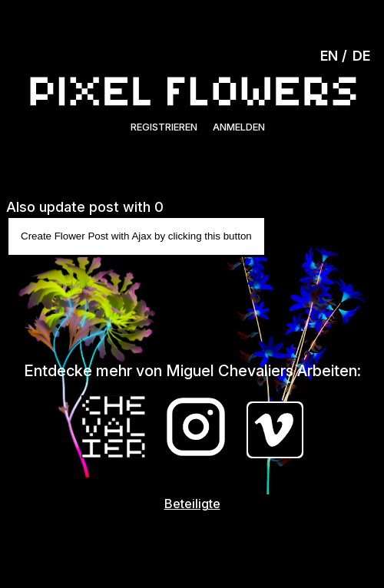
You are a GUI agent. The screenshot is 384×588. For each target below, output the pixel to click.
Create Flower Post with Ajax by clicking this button (136, 236)
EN (329, 56)
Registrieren (164, 127)
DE (361, 56)
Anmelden (239, 127)
